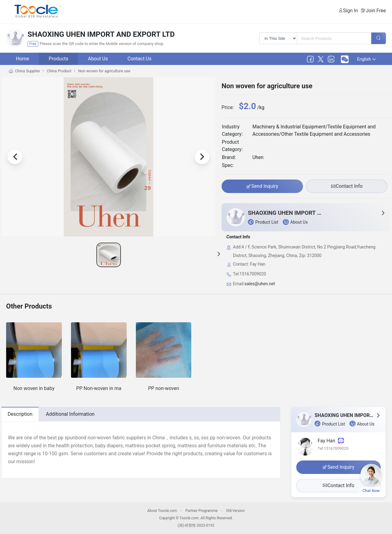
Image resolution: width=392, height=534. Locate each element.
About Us (98, 59)
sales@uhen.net (260, 284)
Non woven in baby (34, 388)
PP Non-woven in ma (99, 388)
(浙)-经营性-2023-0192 (196, 525)
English (366, 59)
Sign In (350, 11)
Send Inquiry (262, 186)
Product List (263, 222)
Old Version (235, 511)
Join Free (376, 11)
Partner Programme (202, 511)
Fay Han (331, 441)
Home (22, 59)
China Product (59, 71)
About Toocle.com (162, 511)
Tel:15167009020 (333, 448)
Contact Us (139, 59)
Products (58, 59)
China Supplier (28, 71)
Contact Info (347, 186)
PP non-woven (164, 388)
